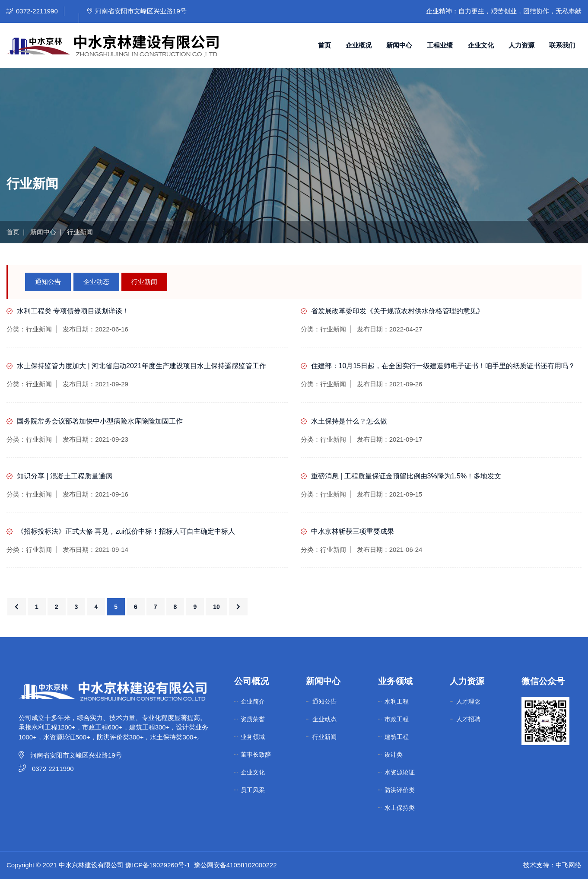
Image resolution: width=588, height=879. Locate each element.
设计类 (394, 755)
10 (216, 607)
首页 (324, 45)
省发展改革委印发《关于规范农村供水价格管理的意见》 (397, 311)
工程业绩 (440, 45)
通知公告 (48, 282)
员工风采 (253, 790)
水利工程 (397, 701)
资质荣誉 (253, 719)
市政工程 (397, 719)
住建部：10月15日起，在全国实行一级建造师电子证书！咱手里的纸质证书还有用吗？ (443, 366)
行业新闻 (144, 282)
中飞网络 (569, 865)
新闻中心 (399, 45)
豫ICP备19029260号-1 (158, 865)
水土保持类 (400, 808)
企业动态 (96, 282)
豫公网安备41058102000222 (235, 865)
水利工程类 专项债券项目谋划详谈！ (73, 311)
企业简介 (253, 701)
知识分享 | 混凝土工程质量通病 (65, 476)
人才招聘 (468, 719)
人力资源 (521, 45)
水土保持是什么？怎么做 (349, 421)
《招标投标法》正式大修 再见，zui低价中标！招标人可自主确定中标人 (126, 531)
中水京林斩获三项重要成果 (353, 531)
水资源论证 (400, 772)
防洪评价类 (400, 790)
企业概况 (359, 45)
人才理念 (468, 701)
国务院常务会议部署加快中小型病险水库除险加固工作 (100, 421)
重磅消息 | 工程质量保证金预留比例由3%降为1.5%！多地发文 (406, 476)
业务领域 (253, 737)
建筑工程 (397, 737)
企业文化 (481, 45)
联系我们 (562, 45)
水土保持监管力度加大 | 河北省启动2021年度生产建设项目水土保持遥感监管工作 (141, 366)
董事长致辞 (256, 755)
